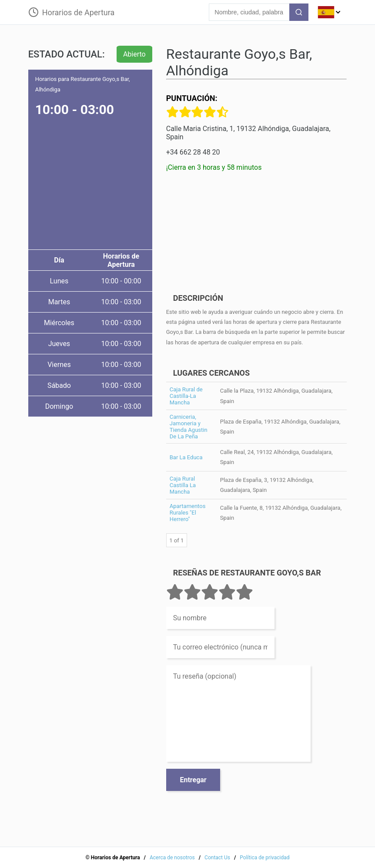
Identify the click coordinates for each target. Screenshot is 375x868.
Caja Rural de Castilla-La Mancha (186, 396)
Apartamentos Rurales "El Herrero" (188, 513)
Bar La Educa (186, 457)
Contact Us (217, 858)
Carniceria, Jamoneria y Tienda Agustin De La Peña (189, 427)
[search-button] (299, 12)
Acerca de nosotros (172, 858)
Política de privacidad (265, 858)
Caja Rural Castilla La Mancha (183, 485)
